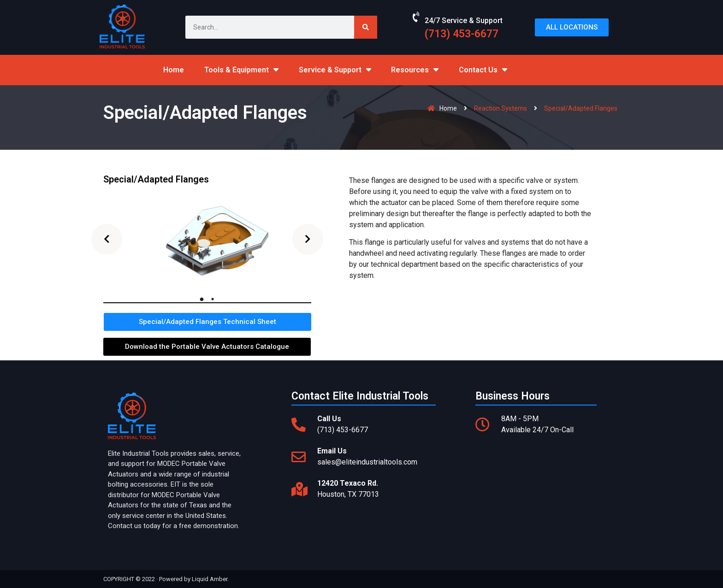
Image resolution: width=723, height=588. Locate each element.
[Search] (366, 27)
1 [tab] (201, 299)
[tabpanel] (207, 239)
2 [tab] (213, 299)
